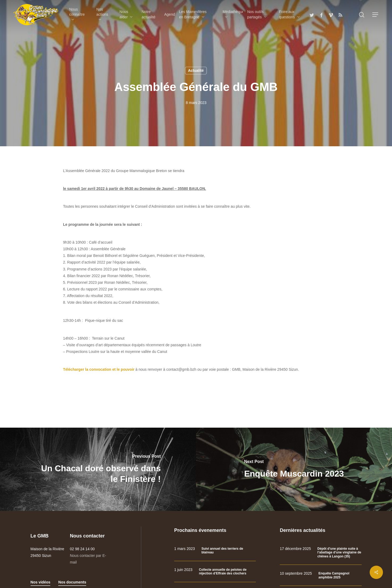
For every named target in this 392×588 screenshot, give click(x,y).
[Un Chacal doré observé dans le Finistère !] (98, 469)
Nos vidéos (41, 582)
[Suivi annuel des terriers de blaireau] (215, 550)
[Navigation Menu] (376, 15)
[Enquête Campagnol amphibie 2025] (321, 575)
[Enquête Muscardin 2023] (294, 469)
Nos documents (72, 582)
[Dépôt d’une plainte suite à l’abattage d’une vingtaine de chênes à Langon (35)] (321, 552)
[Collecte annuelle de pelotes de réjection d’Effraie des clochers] (215, 571)
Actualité (196, 70)
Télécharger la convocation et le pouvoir (99, 369)
